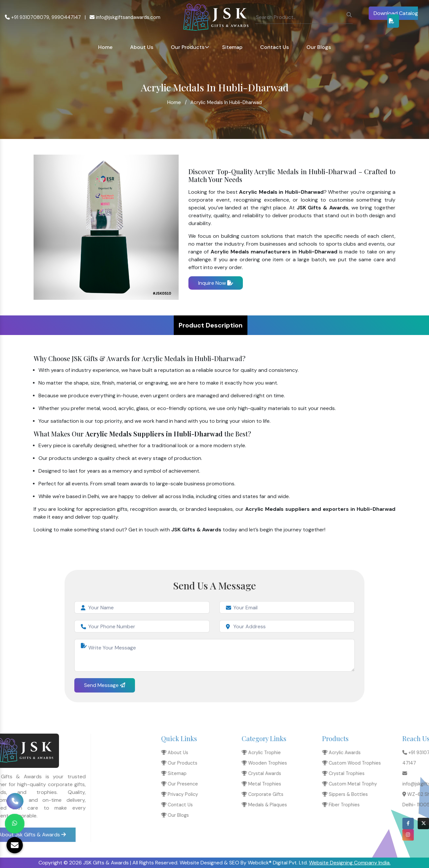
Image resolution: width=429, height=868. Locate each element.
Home (105, 47)
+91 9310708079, (28, 17)
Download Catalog (396, 17)
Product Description (211, 325)
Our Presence (333, 784)
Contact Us (274, 47)
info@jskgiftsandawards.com (125, 17)
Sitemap (232, 47)
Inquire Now (216, 283)
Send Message (105, 685)
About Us (142, 47)
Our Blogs (319, 47)
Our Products (188, 47)
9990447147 (66, 17)
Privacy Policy (333, 794)
